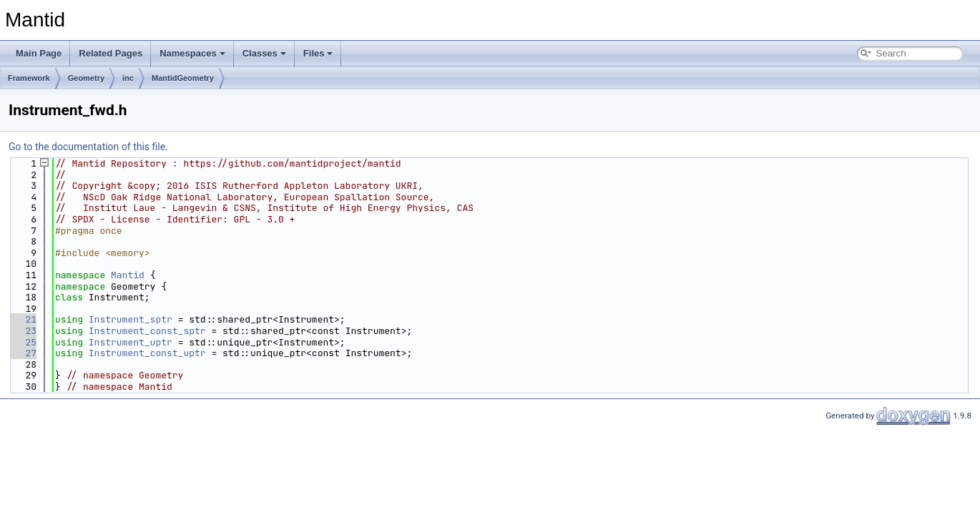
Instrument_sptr (131, 319)
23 (23, 331)
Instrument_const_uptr (147, 353)
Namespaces (192, 53)
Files (318, 53)
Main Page (39, 53)
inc (128, 78)
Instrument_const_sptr (147, 331)
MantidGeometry (183, 78)
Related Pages (111, 53)
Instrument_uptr (131, 342)
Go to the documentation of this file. (88, 147)
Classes (264, 53)
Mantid (128, 275)
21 (23, 319)
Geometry (86, 78)
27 (23, 353)
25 (23, 342)
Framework (29, 78)
